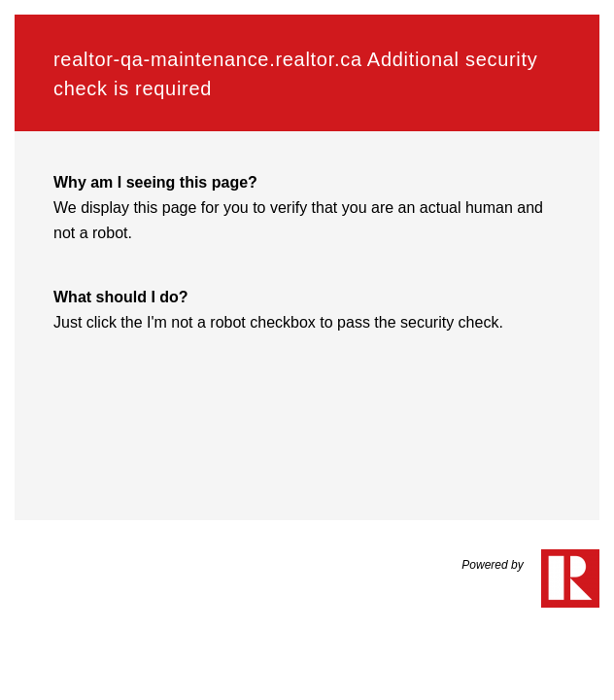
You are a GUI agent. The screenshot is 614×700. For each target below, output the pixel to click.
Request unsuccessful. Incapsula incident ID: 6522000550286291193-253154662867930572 (307, 350)
